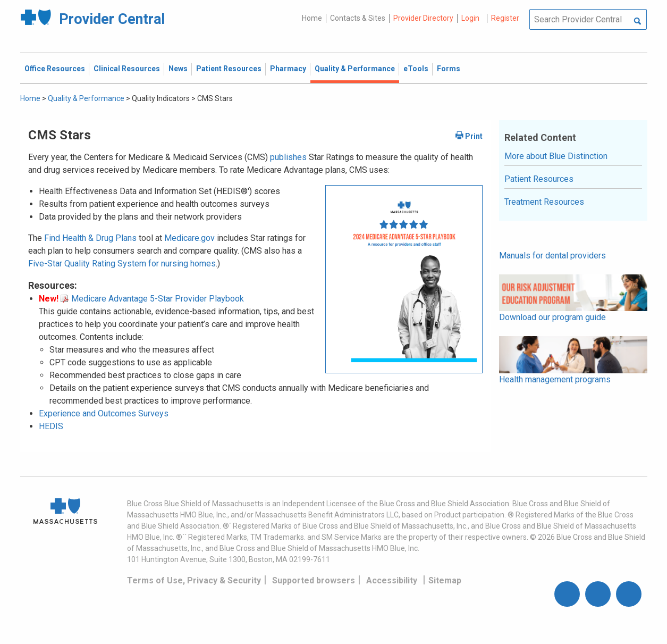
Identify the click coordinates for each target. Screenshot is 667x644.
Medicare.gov (189, 238)
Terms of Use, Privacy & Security (194, 580)
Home (312, 18)
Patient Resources (539, 179)
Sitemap (445, 580)
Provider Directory (423, 18)
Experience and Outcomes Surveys (104, 413)
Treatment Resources (544, 202)
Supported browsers (314, 580)
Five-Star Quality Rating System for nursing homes (122, 264)
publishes (288, 157)
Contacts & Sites (358, 18)
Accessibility (392, 580)
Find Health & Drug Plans (90, 238)
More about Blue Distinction (556, 156)
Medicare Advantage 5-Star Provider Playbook (152, 299)
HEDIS (51, 426)
